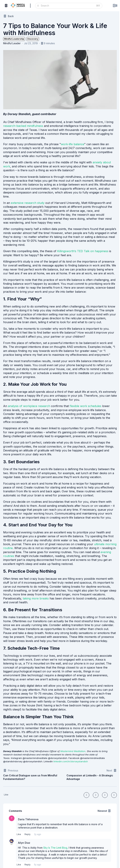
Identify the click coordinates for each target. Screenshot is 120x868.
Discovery (33, 39)
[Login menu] (115, 6)
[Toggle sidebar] (6, 6)
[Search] (67, 6)
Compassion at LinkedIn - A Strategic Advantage (90, 777)
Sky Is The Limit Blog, (56, 848)
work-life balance (73, 144)
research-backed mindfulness (23, 126)
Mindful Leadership (14, 39)
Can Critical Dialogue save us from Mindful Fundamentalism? (30, 777)
